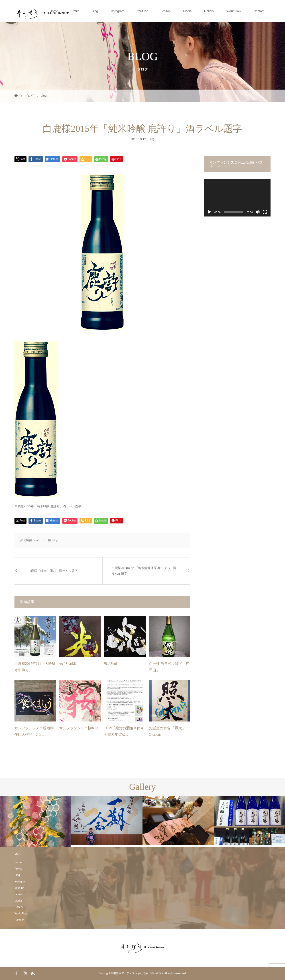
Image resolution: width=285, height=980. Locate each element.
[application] (237, 198)
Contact (259, 11)
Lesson (166, 11)
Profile (75, 11)
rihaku (38, 540)
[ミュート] (258, 212)
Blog (95, 11)
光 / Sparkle (68, 664)
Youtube (142, 11)
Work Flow (234, 11)
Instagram (117, 11)
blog (152, 139)
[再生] (210, 212)
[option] (36, 821)
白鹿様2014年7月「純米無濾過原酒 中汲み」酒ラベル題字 (144, 571)
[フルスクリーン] (265, 212)
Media (187, 11)
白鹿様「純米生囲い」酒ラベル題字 (53, 571)
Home (54, 11)
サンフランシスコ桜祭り (79, 728)
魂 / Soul (110, 664)
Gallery (209, 11)
